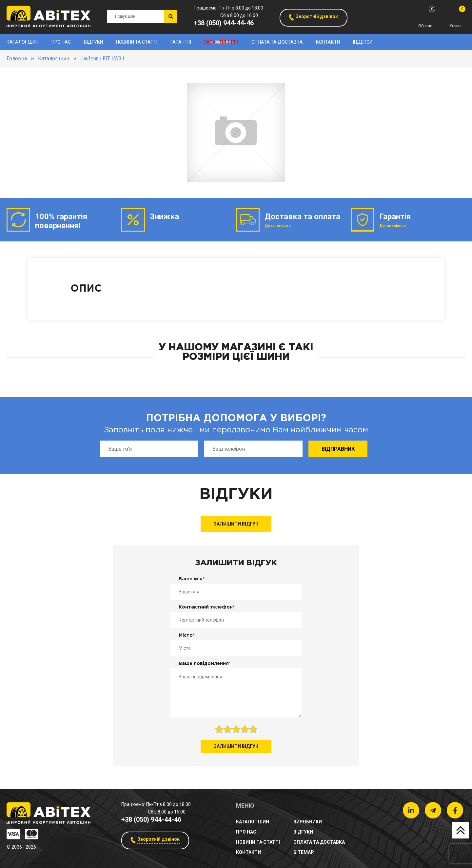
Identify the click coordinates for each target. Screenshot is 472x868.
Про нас (61, 42)
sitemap (304, 852)
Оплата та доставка (277, 42)
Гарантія (181, 42)
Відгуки (93, 42)
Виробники (308, 822)
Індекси (363, 42)
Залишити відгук (236, 524)
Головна (17, 59)
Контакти (328, 42)
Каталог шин (22, 42)
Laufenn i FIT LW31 (102, 59)
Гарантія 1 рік (221, 42)
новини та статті (137, 42)
